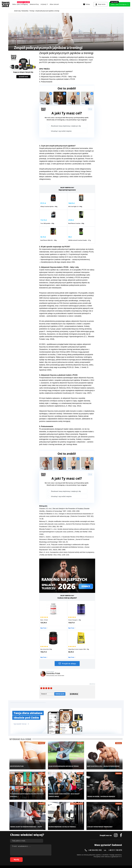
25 (56, 855)
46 (95, 855)
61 (20, 857)
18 (43, 855)
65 (27, 857)
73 (42, 857)
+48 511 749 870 (115, 805)
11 (31, 855)
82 (58, 857)
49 (100, 855)
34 (73, 855)
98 (87, 857)
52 (106, 855)
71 (38, 857)
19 (45, 855)
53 (108, 855)
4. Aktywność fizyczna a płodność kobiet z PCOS (57, 79)
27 (60, 855)
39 (82, 855)
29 (64, 855)
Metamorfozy (34, 4)
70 (36, 857)
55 (111, 855)
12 (32, 855)
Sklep (28, 827)
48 (98, 855)
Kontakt (65, 849)
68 (32, 857)
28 (62, 855)
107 (109, 857)
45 (93, 855)
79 (53, 857)
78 (51, 857)
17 (42, 855)
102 (97, 857)
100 (91, 857)
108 (112, 857)
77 (49, 857)
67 (31, 857)
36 (76, 855)
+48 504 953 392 (95, 805)
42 (87, 855)
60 (120, 855)
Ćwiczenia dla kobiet (81, 825)
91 (75, 857)
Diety (28, 833)
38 (80, 855)
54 (109, 855)
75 (45, 857)
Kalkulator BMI (79, 827)
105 (104, 857)
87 (67, 857)
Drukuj (74, 655)
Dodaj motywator (80, 833)
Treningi (29, 830)
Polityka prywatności (82, 849)
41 (86, 855)
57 (115, 855)
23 (53, 855)
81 (56, 857)
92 (76, 857)
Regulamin (57, 849)
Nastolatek (54, 836)
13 (34, 855)
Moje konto (54, 830)
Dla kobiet (54, 827)
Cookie (72, 849)
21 (49, 855)
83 (60, 857)
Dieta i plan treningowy (21, 4)
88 (69, 857)
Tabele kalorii (79, 836)
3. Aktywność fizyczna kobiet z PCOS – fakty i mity (58, 77)
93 (78, 857)
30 (65, 855)
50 (102, 855)
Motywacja (78, 830)
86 (65, 857)
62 (21, 857)
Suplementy (30, 836)
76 (47, 857)
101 (94, 857)
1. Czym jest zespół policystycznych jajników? (56, 71)
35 (75, 855)
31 (67, 855)
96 (84, 857)
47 (97, 855)
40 (84, 855)
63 (23, 857)
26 (58, 855)
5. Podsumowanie (46, 82)
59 (119, 855)
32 (69, 855)
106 (107, 857)
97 (86, 857)
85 (64, 857)
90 (73, 857)
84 (62, 857)
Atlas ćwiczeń (54, 4)
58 (117, 855)
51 (104, 855)
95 (82, 857)
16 (40, 855)
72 (40, 857)
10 (29, 855)
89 (71, 857)
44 (91, 855)
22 (51, 855)
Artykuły (44, 4)
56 (113, 855)
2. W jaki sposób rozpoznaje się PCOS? (54, 74)
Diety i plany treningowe (34, 825)
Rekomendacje (80, 838)
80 (54, 857)
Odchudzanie (55, 833)
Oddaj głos (60, 654)
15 (38, 855)
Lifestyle (53, 838)
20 (47, 855)
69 (34, 857)
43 (89, 855)
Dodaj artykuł (47, 849)
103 (99, 857)
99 (89, 857)
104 (102, 857)
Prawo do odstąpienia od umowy (58, 862)
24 (54, 855)
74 (43, 857)
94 (80, 857)
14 (36, 855)
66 (29, 857)
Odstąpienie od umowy (78, 862)
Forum (77, 841)
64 (25, 857)
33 (71, 855)
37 (78, 855)
